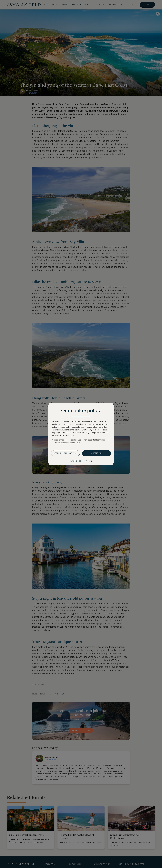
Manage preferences (81, 461)
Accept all (97, 453)
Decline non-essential (65, 453)
